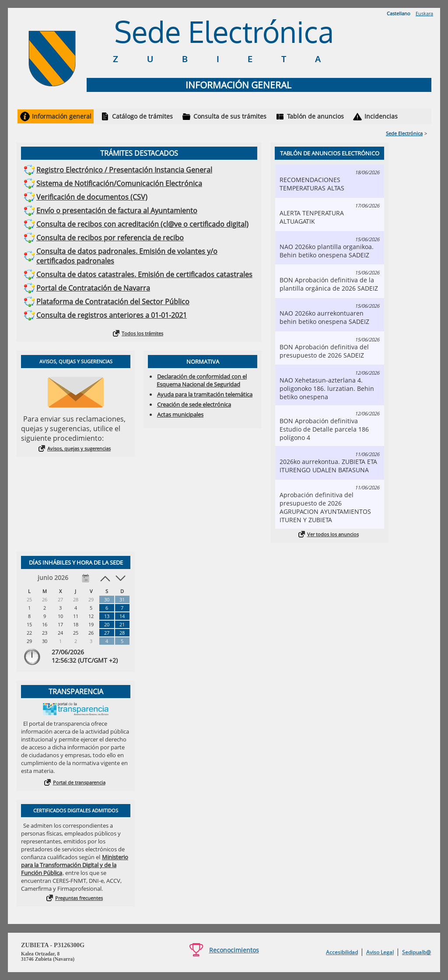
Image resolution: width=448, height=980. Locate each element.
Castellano (399, 13)
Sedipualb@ (416, 952)
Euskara (424, 13)
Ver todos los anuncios (333, 534)
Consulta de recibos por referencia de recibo (110, 238)
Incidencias (381, 116)
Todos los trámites (142, 333)
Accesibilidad (342, 952)
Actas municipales (180, 414)
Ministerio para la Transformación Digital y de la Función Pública (75, 865)
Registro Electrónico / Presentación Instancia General (124, 170)
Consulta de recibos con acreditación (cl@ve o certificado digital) (142, 224)
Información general (62, 116)
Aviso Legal (380, 952)
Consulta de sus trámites (230, 116)
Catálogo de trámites (142, 116)
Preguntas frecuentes (79, 898)
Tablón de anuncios (315, 116)
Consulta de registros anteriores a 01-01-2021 (112, 315)
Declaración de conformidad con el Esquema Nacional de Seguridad (202, 380)
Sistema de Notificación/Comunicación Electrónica (119, 183)
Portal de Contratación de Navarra (93, 288)
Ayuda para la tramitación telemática (205, 394)
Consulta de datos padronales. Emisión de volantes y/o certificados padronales (127, 256)
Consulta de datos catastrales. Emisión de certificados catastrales (144, 274)
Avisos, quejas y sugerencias (79, 448)
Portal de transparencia (79, 782)
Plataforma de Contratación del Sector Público (113, 302)
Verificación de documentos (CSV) (92, 197)
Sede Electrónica (404, 133)
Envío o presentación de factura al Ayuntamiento (117, 211)
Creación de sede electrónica (194, 404)
